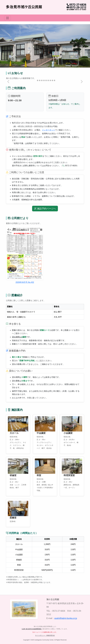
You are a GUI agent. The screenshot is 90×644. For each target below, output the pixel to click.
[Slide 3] (40, 80)
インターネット (49, 130)
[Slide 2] (38, 80)
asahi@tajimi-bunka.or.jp (66, 618)
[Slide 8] (50, 80)
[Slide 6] (46, 80)
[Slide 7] (48, 80)
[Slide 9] (52, 80)
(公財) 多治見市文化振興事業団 (32, 629)
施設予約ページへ (45, 209)
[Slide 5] (44, 80)
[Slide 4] (42, 80)
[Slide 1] (36, 80)
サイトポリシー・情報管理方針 (45, 635)
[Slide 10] (54, 80)
